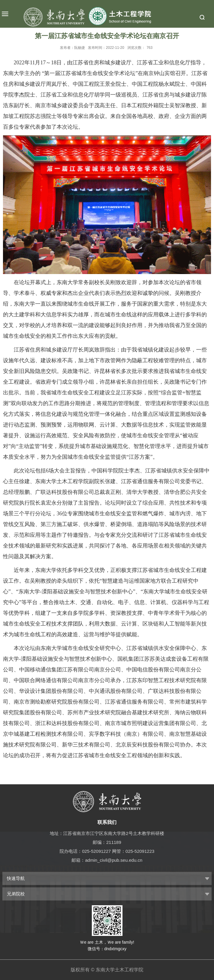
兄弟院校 (16, 894)
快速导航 (16, 878)
